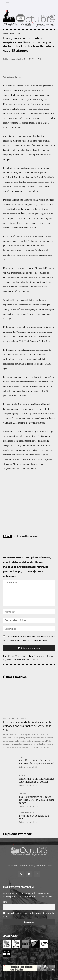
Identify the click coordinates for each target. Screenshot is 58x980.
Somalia (20, 34)
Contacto (40, 968)
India (5, 696)
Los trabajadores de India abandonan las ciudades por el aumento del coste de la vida (28, 703)
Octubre (18, 77)
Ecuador (22, 753)
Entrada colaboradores (24, 968)
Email (6, 879)
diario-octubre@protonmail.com (36, 843)
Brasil (21, 734)
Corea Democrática (26, 790)
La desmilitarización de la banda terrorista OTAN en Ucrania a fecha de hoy (37, 777)
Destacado (23, 771)
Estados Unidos (8, 34)
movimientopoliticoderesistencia (26, 513)
